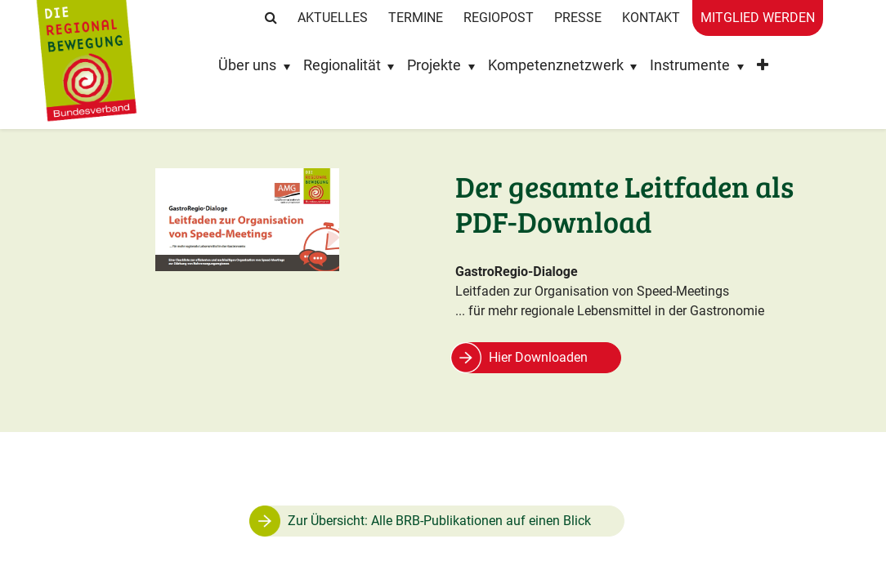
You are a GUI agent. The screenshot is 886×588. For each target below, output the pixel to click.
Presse (578, 18)
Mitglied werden (758, 18)
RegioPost (499, 18)
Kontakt (651, 18)
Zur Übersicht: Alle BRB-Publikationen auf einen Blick (439, 521)
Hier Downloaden (538, 357)
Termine (416, 18)
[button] (763, 69)
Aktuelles (333, 18)
